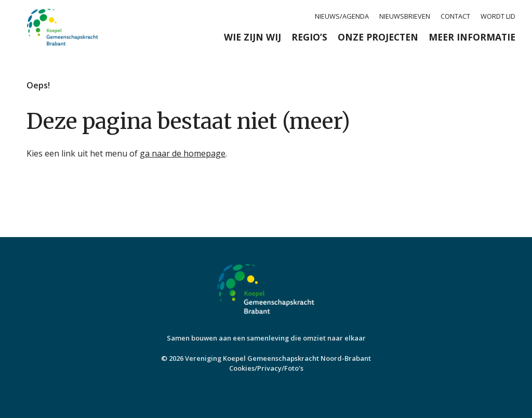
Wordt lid (498, 16)
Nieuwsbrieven (405, 16)
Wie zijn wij (252, 37)
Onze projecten (378, 37)
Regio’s (309, 37)
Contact (455, 16)
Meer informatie (472, 37)
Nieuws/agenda (342, 16)
